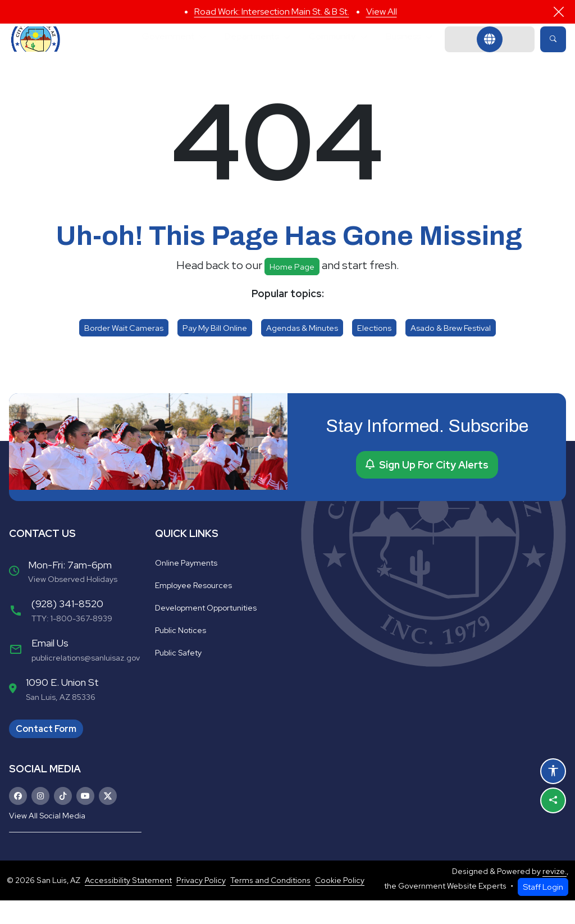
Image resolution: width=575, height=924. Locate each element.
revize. (555, 895)
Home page (292, 290)
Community (339, 51)
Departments (248, 51)
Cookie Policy (340, 904)
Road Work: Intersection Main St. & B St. (272, 12)
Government (154, 51)
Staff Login (543, 910)
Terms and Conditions (270, 904)
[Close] (559, 12)
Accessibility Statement (128, 904)
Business (419, 51)
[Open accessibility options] (553, 771)
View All (382, 12)
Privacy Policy (201, 904)
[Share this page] (553, 800)
